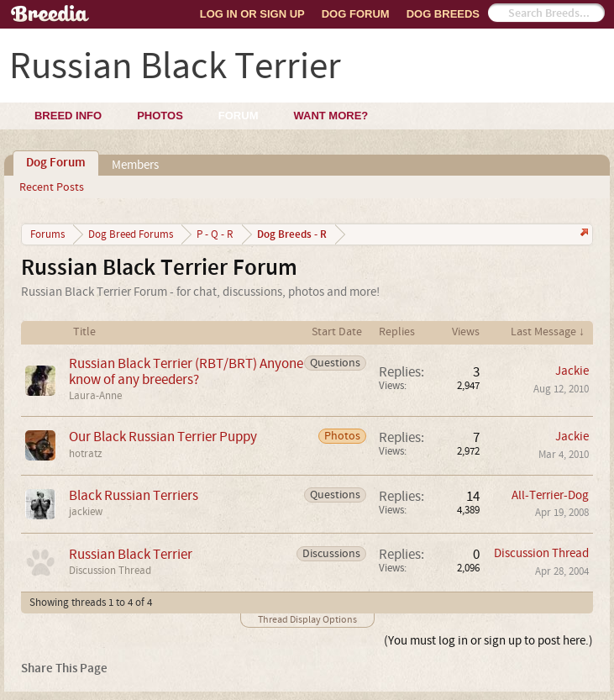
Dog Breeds (443, 14)
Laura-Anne (95, 396)
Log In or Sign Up (252, 14)
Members (135, 165)
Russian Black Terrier (131, 554)
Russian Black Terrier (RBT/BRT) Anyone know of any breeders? (186, 371)
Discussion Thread (110, 571)
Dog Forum (356, 14)
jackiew (86, 512)
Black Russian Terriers (134, 495)
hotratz (86, 454)
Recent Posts (52, 187)
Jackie (572, 371)
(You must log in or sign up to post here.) (488, 641)
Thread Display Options (307, 620)
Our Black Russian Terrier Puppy (163, 437)
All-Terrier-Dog (550, 495)
